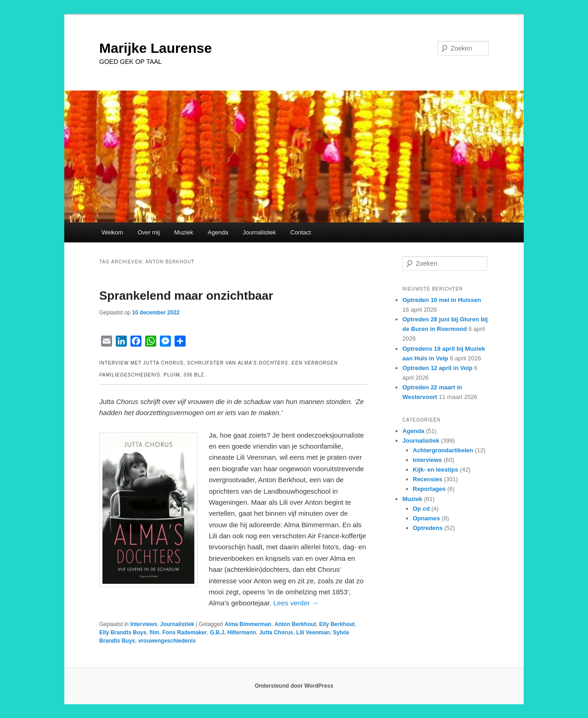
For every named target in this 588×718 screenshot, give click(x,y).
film (154, 633)
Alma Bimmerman (248, 624)
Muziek (184, 232)
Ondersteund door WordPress (294, 686)
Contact (301, 232)
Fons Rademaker (184, 633)
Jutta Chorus (276, 633)
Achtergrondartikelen (443, 450)
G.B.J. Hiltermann (233, 633)
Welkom (112, 232)
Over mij (148, 232)
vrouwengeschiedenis (167, 641)
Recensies (428, 479)
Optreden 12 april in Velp (437, 368)
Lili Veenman (313, 633)
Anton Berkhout (295, 624)
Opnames (427, 518)
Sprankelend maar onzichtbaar (186, 296)
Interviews (144, 624)
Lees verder (296, 603)
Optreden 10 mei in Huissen (442, 300)
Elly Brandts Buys (123, 633)
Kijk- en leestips (436, 470)
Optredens (428, 528)
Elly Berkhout (337, 624)
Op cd (421, 509)
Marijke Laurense (155, 48)
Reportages (430, 489)
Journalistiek (259, 232)
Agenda (218, 232)
